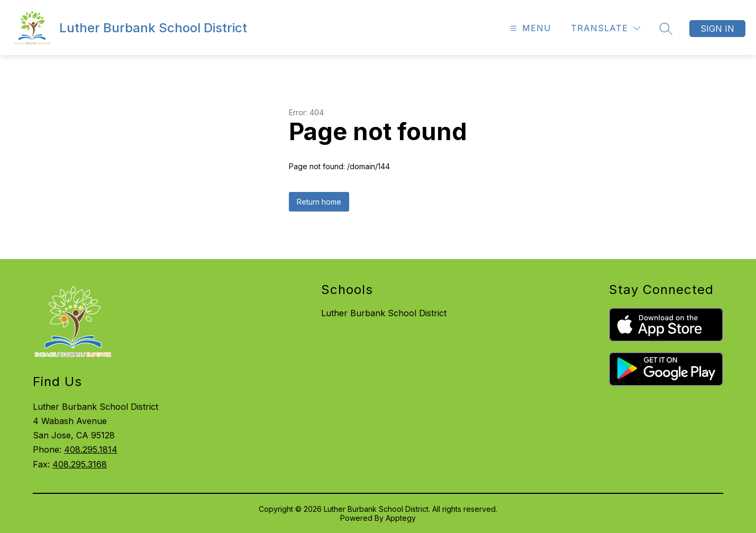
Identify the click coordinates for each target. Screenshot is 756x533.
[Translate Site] (605, 28)
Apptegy (401, 518)
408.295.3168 (80, 464)
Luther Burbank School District (384, 313)
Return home (319, 202)
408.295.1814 (91, 449)
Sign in (717, 29)
